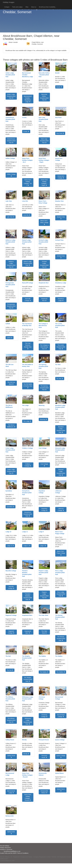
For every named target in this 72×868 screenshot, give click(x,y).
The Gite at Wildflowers (11, 426)
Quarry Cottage (61, 756)
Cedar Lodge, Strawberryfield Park (11, 471)
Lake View (11, 217)
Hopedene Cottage (44, 509)
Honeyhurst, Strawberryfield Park (28, 514)
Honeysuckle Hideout (44, 792)
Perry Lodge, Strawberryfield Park (61, 594)
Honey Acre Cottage (61, 177)
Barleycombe (11, 833)
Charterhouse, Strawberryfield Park (11, 141)
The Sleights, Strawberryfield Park (28, 679)
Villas (27, 7)
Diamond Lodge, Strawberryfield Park (61, 472)
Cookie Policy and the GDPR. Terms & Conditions (14, 853)
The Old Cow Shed (11, 383)
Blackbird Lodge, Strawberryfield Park (61, 430)
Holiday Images (9, 2)
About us (34, 7)
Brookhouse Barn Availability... (48, 7)
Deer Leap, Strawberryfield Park (44, 141)
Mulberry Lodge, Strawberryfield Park (11, 264)
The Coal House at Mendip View (28, 346)
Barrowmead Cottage (61, 716)
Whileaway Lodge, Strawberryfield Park (28, 721)
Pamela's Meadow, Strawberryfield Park (28, 597)
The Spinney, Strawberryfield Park (44, 388)
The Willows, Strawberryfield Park (11, 720)
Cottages (7, 7)
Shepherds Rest (44, 300)
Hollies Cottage (11, 175)
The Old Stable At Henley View (28, 386)
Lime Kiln (27, 215)
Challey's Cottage (28, 465)
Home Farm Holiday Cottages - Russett (28, 797)
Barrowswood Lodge (11, 792)
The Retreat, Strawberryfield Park (61, 639)
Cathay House (11, 756)
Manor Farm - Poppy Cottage (61, 553)
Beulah (59, 87)
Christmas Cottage (44, 716)
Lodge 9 (43, 546)
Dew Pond (60, 133)
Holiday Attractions (5, 848)
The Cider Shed (44, 632)
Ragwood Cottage (11, 632)
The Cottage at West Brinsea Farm (44, 347)
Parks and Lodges (17, 7)
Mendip (26, 754)
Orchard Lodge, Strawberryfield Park (44, 264)
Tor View (60, 379)
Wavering (43, 419)
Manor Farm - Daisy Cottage (44, 222)
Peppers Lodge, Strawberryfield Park (44, 595)
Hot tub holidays (5, 846)
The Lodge (27, 421)
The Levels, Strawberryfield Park (61, 347)
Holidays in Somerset (6, 849)
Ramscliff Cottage (28, 300)
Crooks (26, 131)
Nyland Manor (61, 790)
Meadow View (61, 218)
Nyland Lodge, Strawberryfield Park (28, 263)
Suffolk (10, 338)
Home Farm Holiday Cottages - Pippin (44, 183)
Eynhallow (11, 507)
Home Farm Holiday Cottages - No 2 (28, 183)
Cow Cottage (44, 465)
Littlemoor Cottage (61, 509)
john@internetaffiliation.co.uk (12, 851)
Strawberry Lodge (61, 300)
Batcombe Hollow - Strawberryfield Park (44, 97)
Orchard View (61, 257)
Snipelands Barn (28, 632)
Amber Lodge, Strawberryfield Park (11, 96)
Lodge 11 (27, 546)
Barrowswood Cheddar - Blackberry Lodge (28, 99)
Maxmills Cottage (11, 588)
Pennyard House (44, 757)
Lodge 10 (10, 546)
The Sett (10, 670)
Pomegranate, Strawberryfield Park (11, 306)
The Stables (44, 672)
